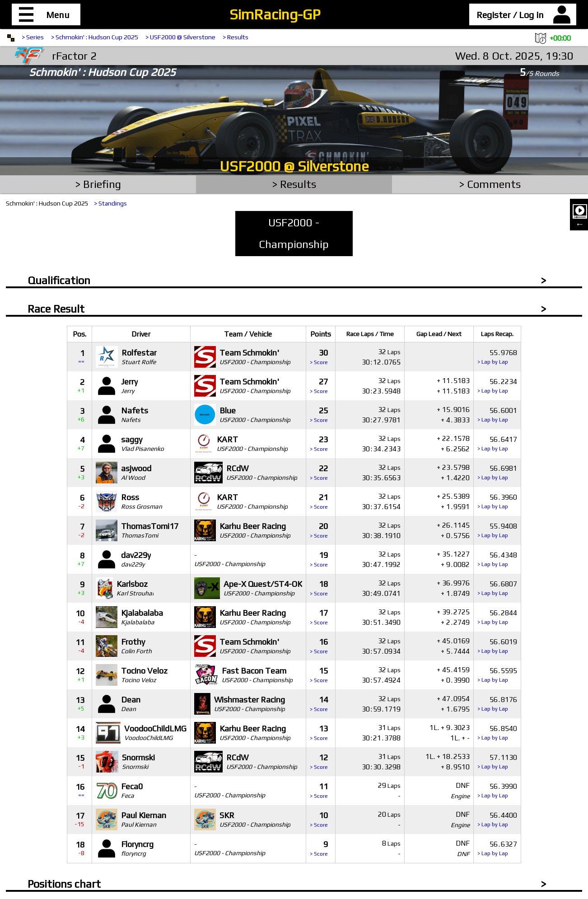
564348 (497, 559)
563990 (497, 790)
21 (319, 501)
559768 (497, 357)
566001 (497, 414)
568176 (497, 704)
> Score (319, 362)
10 (319, 819)
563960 (497, 501)
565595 (497, 675)
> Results (236, 37)
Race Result (56, 309)
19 (319, 559)
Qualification (59, 280)
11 (319, 790)
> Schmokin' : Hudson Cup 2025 (95, 37)
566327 (497, 848)
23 (319, 443)
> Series (33, 37)
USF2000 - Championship (294, 233)
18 (319, 588)
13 (319, 733)
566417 (497, 443)
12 (319, 761)
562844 (497, 617)
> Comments (490, 184)
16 (319, 646)
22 (319, 472)
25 (319, 414)
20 (319, 530)
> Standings (110, 203)
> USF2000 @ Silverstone (180, 37)
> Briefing (98, 184)
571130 (497, 761)
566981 (497, 472)
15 (319, 675)
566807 (497, 588)
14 (319, 704)
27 (319, 386)
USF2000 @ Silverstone (294, 166)
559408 (497, 530)
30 (319, 357)
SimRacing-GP (275, 14)
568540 (497, 733)
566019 (497, 646)
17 (319, 617)
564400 (497, 819)
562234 (497, 386)
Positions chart (64, 884)
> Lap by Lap (493, 362)
